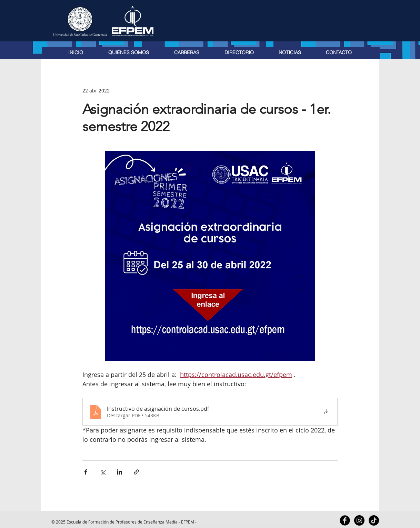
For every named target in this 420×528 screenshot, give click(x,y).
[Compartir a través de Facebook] (86, 472)
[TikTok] (374, 520)
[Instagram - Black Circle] (359, 520)
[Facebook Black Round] (345, 520)
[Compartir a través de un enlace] (136, 472)
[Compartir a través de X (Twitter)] (103, 472)
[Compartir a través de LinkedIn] (119, 472)
